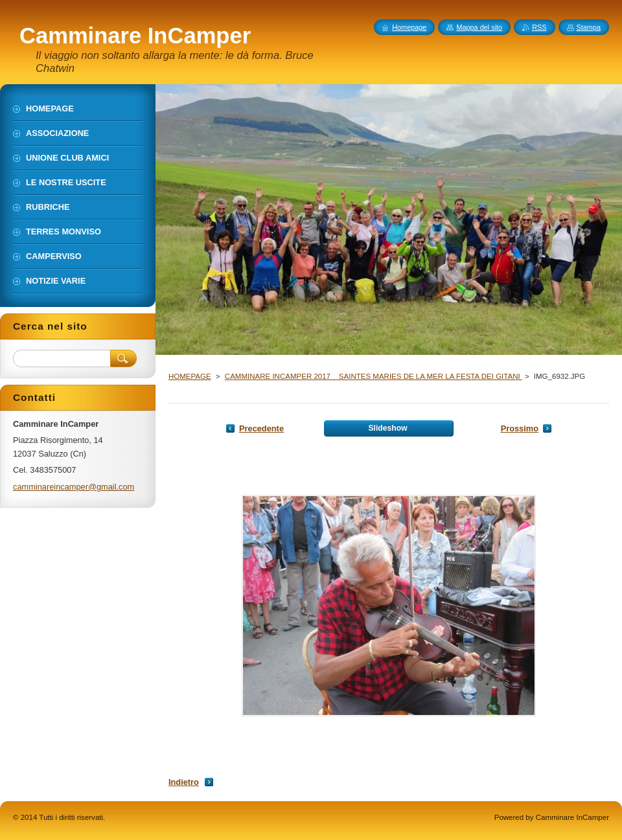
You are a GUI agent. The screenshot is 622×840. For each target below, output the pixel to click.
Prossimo (520, 428)
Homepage (409, 27)
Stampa (589, 27)
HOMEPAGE (190, 376)
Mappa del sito (479, 27)
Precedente (261, 428)
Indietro (184, 782)
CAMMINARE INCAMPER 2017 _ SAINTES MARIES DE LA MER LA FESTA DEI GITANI (374, 376)
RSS (539, 27)
